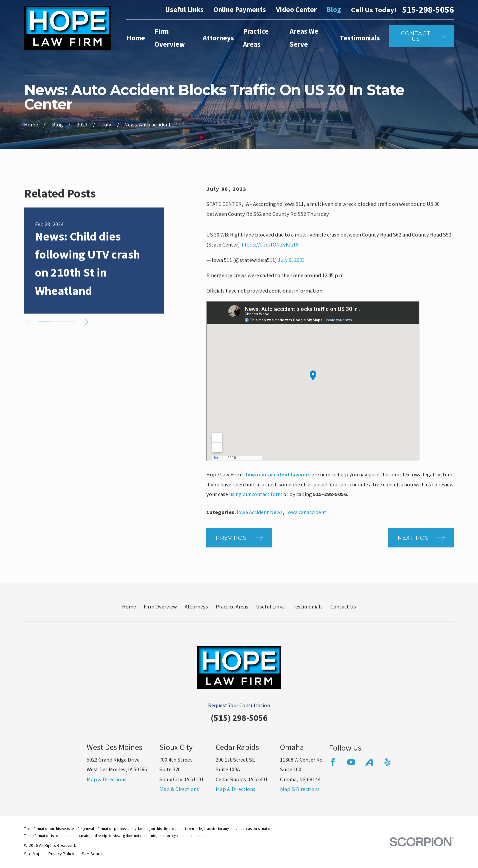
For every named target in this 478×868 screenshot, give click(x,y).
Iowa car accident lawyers (278, 474)
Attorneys (196, 606)
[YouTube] (351, 762)
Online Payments (240, 10)
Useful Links (184, 10)
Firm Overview (160, 606)
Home (129, 606)
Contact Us (343, 606)
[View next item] (86, 322)
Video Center (296, 10)
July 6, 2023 (291, 260)
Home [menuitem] (136, 38)
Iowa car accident (306, 512)
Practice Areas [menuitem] (256, 38)
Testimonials (307, 606)
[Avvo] (369, 762)
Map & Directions (106, 779)
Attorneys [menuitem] (218, 38)
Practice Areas (232, 606)
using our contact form (256, 494)
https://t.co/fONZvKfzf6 (270, 245)
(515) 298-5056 (239, 718)
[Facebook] (333, 762)
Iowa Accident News (260, 512)
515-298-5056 (428, 10)
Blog (334, 10)
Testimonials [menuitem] (360, 38)
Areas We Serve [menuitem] (304, 38)
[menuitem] (32, 854)
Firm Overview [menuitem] (170, 38)
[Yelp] (387, 762)
